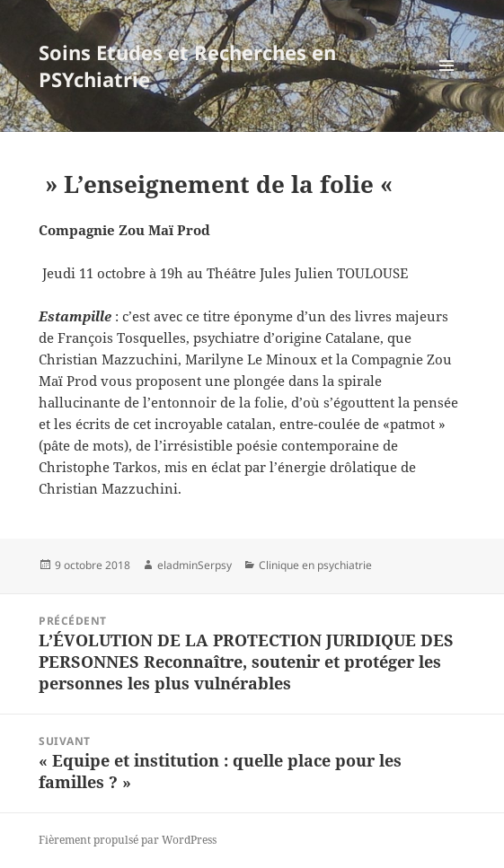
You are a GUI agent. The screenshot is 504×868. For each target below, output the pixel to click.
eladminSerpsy (195, 565)
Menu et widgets (447, 84)
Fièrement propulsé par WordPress (128, 840)
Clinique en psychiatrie (315, 565)
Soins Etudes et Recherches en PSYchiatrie (187, 66)
